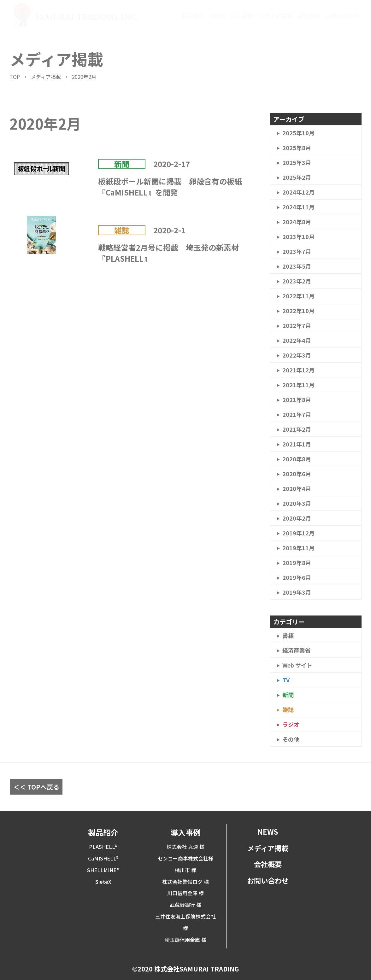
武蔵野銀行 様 (185, 905)
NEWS (217, 16)
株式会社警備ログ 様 (185, 882)
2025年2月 (297, 177)
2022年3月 (297, 355)
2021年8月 (297, 400)
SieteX (103, 882)
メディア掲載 (275, 16)
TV (286, 680)
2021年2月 (297, 429)
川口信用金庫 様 (185, 893)
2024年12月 (298, 192)
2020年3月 (297, 503)
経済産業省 (297, 650)
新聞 (122, 164)
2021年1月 (297, 444)
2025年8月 (297, 148)
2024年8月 (297, 222)
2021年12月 (298, 370)
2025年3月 (297, 162)
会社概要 (309, 16)
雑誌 (122, 230)
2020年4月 (297, 488)
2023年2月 (297, 281)
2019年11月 (298, 548)
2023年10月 (298, 236)
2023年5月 (297, 266)
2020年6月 (297, 474)
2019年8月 (297, 563)
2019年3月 (297, 592)
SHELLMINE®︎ (103, 870)
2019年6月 (297, 577)
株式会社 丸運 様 (185, 847)
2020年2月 (297, 518)
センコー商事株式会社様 (185, 858)
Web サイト (297, 665)
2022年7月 (297, 325)
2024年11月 (298, 207)
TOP (15, 77)
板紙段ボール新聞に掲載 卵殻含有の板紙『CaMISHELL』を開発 (170, 187)
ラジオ (291, 724)
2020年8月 (297, 459)
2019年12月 (298, 533)
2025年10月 (298, 133)
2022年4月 (297, 340)
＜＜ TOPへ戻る (36, 787)
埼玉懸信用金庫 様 (185, 940)
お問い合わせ (342, 16)
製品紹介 (193, 16)
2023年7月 (297, 251)
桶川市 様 (185, 870)
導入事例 (242, 16)
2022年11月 (298, 296)
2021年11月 (298, 385)
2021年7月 (297, 414)
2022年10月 (298, 311)
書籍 (288, 635)
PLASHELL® (103, 847)
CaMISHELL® (103, 858)
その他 (291, 739)
